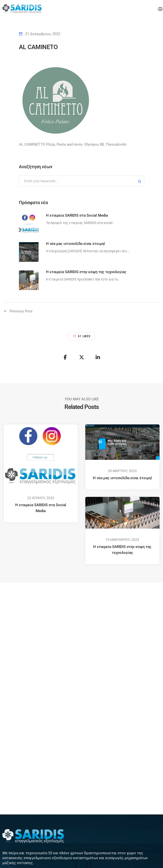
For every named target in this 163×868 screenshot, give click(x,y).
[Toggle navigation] (160, 9)
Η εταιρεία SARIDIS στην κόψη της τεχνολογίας (122, 550)
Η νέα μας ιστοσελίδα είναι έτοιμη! (122, 478)
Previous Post (21, 311)
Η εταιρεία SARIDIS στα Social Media (41, 508)
